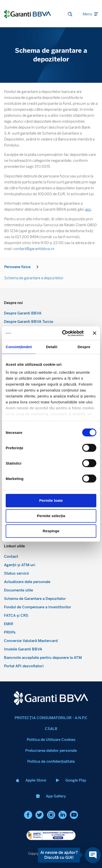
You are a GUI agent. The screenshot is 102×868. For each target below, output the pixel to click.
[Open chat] (93, 855)
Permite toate (51, 500)
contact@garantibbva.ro (34, 249)
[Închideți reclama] (95, 333)
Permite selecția (51, 516)
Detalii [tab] (52, 347)
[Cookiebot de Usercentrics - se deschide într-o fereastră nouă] (63, 333)
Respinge (51, 531)
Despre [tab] (84, 347)
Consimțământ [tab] (19, 347)
